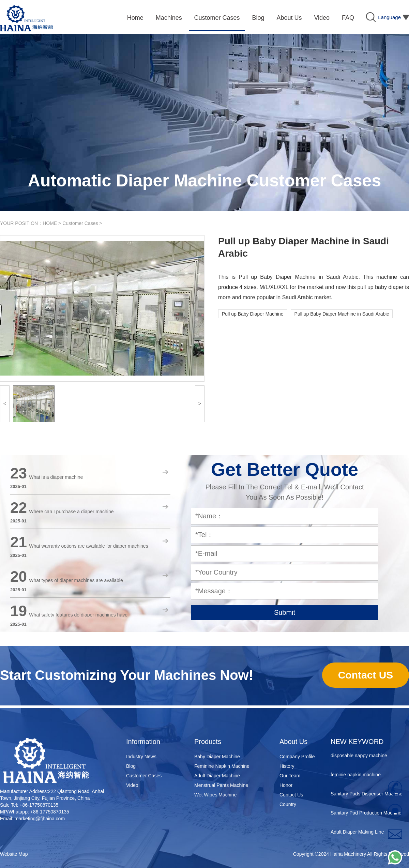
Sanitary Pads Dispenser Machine (367, 795)
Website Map (14, 854)
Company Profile (297, 757)
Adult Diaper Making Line (357, 833)
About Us (293, 742)
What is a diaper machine (56, 477)
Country (288, 804)
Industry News (141, 757)
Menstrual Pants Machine (221, 785)
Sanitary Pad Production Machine (366, 814)
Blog (131, 766)
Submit (285, 612)
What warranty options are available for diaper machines (88, 546)
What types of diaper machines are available (76, 580)
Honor (286, 785)
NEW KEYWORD (357, 742)
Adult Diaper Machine (217, 776)
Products (208, 742)
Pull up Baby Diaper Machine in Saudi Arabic (342, 314)
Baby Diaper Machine (217, 757)
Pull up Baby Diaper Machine (253, 314)
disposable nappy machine (359, 757)
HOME (50, 223)
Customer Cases (80, 223)
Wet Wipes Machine (215, 795)
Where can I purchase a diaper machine (71, 512)
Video (132, 785)
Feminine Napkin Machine (222, 766)
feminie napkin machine (356, 776)
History (287, 766)
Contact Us (291, 795)
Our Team (290, 776)
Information (143, 742)
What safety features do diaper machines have (78, 615)
